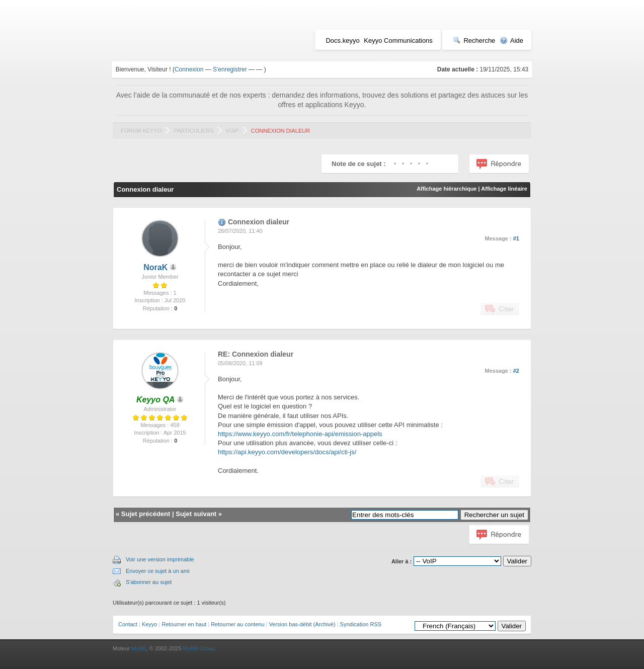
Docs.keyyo (342, 40)
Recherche (474, 40)
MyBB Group (199, 648)
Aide (511, 40)
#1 (516, 238)
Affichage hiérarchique (447, 189)
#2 (516, 371)
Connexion (189, 69)
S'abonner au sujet (149, 582)
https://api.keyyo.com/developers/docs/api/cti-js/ (287, 452)
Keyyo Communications (398, 40)
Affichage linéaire (504, 189)
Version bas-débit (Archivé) (302, 624)
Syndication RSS (361, 624)
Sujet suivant (196, 514)
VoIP (232, 131)
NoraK (155, 267)
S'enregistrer (230, 69)
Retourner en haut (184, 624)
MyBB (139, 648)
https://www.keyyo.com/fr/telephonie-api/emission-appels (300, 434)
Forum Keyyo (141, 131)
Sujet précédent (146, 514)
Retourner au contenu (237, 624)
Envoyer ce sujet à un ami (158, 571)
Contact (128, 624)
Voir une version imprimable (160, 559)
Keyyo (150, 624)
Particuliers (193, 131)
